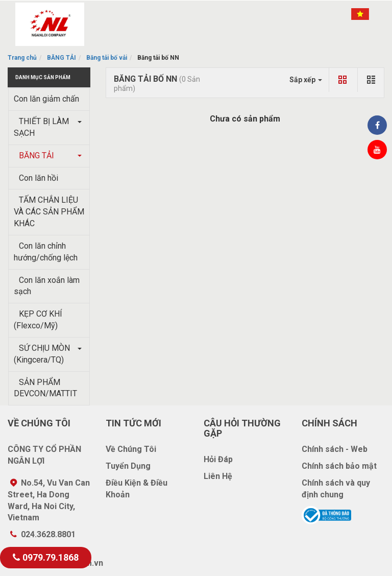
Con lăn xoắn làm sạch (47, 286)
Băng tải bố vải (107, 58)
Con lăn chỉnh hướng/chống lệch (46, 252)
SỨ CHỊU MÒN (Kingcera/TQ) (42, 354)
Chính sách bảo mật (339, 466)
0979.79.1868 (46, 557)
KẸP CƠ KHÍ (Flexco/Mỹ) (38, 320)
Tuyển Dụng (128, 466)
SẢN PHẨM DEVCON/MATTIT (45, 388)
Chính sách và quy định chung (336, 489)
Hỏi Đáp (218, 459)
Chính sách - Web (335, 449)
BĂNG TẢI (62, 58)
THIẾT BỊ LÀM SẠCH (41, 127)
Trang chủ (22, 58)
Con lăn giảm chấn (46, 99)
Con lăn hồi (36, 178)
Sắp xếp (306, 80)
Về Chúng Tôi (131, 449)
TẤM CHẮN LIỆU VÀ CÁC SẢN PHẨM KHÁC (49, 212)
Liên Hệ (218, 476)
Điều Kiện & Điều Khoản (137, 489)
